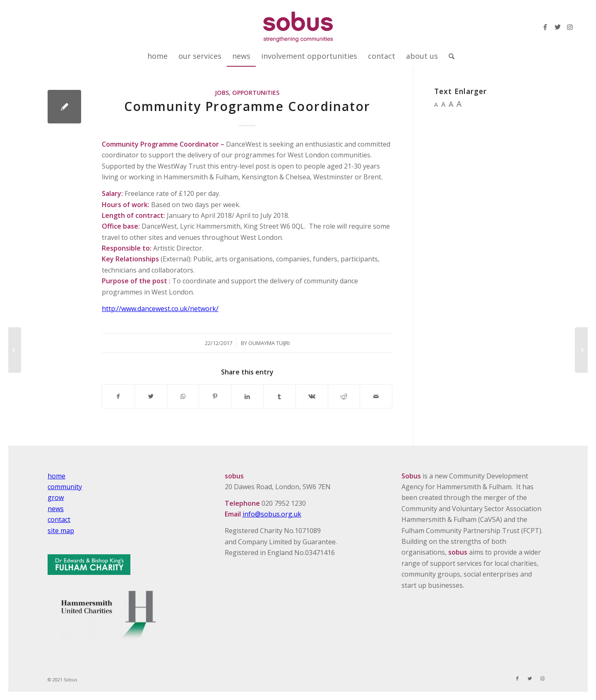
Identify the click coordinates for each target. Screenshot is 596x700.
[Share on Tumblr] (280, 396)
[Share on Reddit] (344, 396)
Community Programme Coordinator (247, 106)
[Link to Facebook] (545, 27)
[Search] (449, 56)
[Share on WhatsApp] (183, 396)
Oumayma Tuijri (269, 343)
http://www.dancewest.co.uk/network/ (160, 309)
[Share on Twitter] (151, 396)
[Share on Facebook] (118, 396)
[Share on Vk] (312, 396)
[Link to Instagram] (570, 27)
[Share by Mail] (376, 396)
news (56, 509)
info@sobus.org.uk (272, 514)
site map (61, 531)
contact (59, 519)
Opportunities (256, 93)
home (56, 476)
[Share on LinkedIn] (247, 396)
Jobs (222, 93)
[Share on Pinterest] (215, 396)
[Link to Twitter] (558, 27)
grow (56, 497)
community (65, 487)
